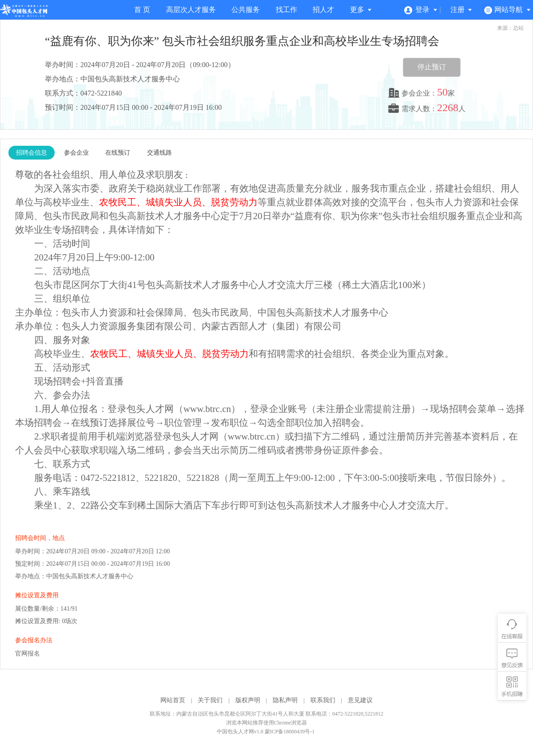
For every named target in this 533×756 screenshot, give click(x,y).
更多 (361, 10)
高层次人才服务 (191, 10)
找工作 (286, 10)
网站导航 (507, 10)
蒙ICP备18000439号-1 (290, 732)
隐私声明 (285, 700)
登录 (421, 10)
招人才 (323, 10)
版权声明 (248, 700)
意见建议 (360, 700)
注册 (461, 10)
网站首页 (173, 700)
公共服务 (246, 10)
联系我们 (323, 700)
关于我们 (210, 700)
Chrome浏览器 (291, 723)
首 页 (142, 10)
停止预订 (432, 67)
